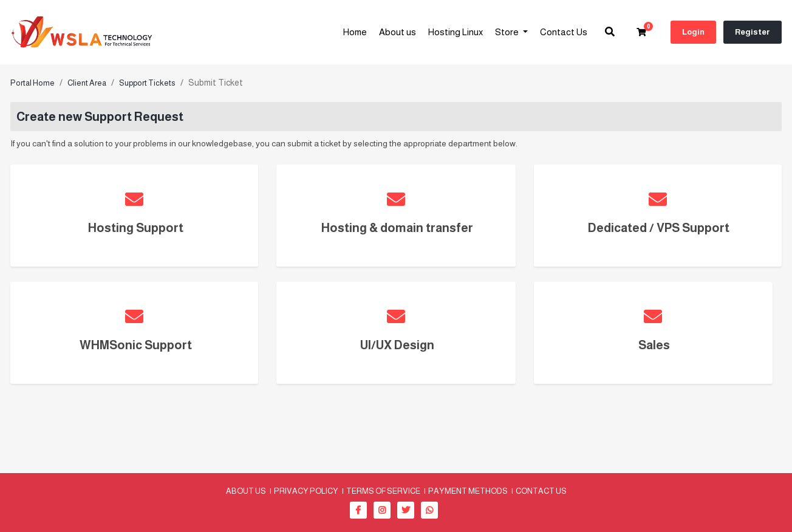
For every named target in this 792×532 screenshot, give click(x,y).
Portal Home (32, 83)
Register (753, 32)
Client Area (87, 83)
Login (693, 32)
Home (355, 32)
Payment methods (468, 490)
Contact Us (564, 32)
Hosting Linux (456, 32)
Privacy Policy (306, 490)
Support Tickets (147, 83)
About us (398, 32)
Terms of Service (383, 490)
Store (508, 32)
